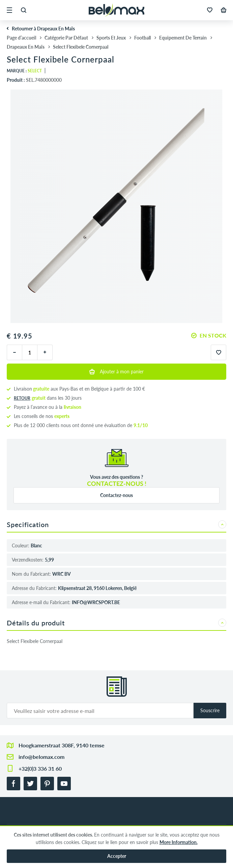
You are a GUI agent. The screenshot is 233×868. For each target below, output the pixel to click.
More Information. (179, 842)
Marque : (24, 71)
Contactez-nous (116, 495)
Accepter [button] (117, 856)
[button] (9, 10)
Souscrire (210, 710)
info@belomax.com (41, 757)
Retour (22, 398)
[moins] (14, 352)
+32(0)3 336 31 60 (40, 768)
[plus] (45, 352)
